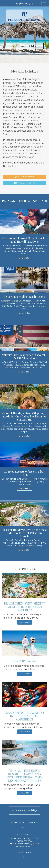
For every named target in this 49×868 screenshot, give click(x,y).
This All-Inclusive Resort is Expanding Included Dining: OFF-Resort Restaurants (24, 775)
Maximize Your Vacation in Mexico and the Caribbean (25, 716)
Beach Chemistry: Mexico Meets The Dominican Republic (25, 607)
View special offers (24, 60)
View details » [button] (25, 258)
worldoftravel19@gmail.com (26, 838)
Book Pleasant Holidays (24, 46)
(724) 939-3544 (24, 3)
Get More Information (24, 177)
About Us (24, 828)
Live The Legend (25, 661)
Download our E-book (24, 183)
